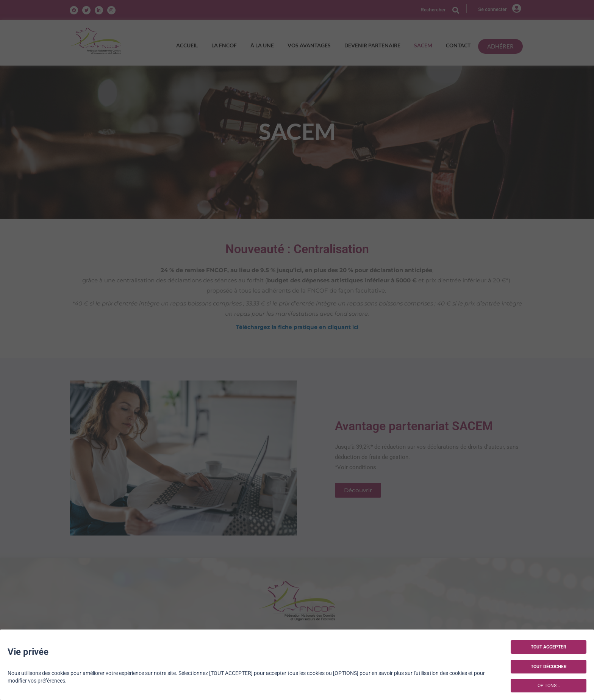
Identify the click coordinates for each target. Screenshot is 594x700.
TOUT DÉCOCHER (549, 667)
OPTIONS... (549, 686)
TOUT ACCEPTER (549, 647)
